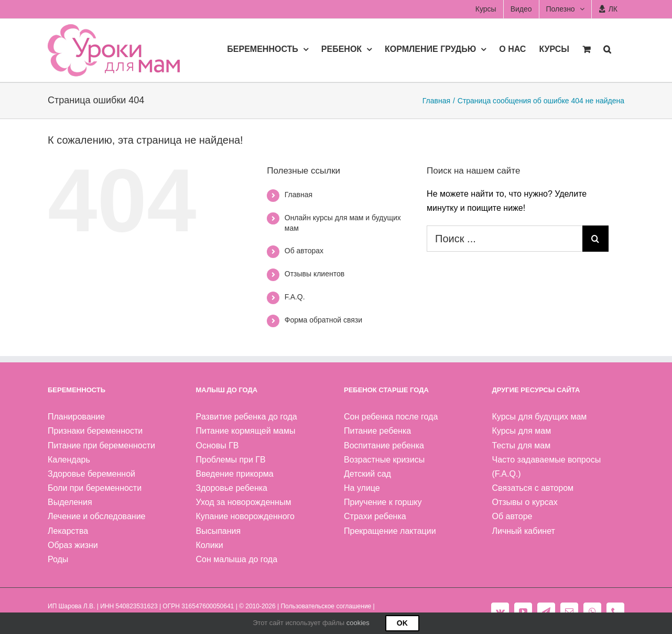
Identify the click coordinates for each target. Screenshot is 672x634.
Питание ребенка (377, 431)
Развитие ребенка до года (247, 417)
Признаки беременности (95, 431)
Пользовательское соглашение (326, 606)
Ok (402, 623)
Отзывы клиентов (315, 274)
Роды (58, 559)
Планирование (76, 417)
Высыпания (219, 531)
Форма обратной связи (323, 320)
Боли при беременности (95, 488)
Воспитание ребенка (384, 445)
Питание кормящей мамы (246, 431)
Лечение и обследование (97, 516)
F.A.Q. (295, 297)
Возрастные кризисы (384, 460)
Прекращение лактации (390, 531)
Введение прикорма (235, 474)
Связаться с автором (533, 488)
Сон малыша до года (237, 559)
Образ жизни (73, 545)
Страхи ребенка (375, 516)
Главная (299, 195)
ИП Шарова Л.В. (71, 606)
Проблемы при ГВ (231, 460)
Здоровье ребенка (232, 488)
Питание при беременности (101, 445)
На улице (362, 488)
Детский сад (367, 474)
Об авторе (512, 516)
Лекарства (68, 531)
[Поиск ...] (505, 239)
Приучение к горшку (383, 502)
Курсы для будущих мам (540, 417)
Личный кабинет (524, 531)
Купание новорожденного (245, 516)
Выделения (70, 502)
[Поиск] (595, 239)
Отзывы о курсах (525, 502)
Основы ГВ (218, 445)
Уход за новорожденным (244, 502)
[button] (607, 49)
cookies (358, 623)
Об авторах (304, 251)
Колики (210, 545)
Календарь (69, 460)
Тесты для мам (522, 445)
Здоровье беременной (91, 474)
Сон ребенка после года (391, 417)
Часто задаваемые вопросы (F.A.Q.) (547, 467)
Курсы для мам (522, 431)
